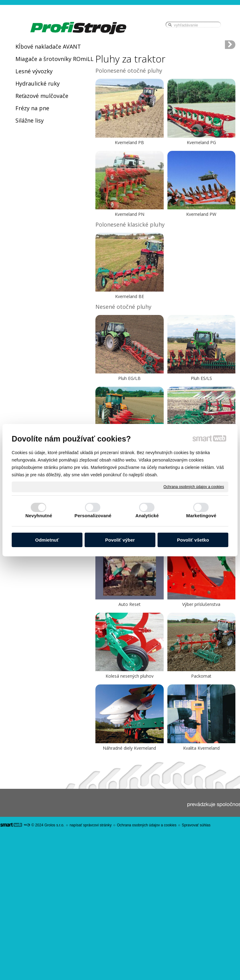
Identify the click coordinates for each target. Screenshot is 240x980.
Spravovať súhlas (196, 825)
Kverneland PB (129, 142)
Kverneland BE (130, 296)
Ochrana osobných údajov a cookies (194, 486)
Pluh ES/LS (201, 378)
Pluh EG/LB (129, 378)
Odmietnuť (47, 540)
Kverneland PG (201, 142)
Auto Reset (130, 604)
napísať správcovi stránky (91, 825)
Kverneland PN (130, 214)
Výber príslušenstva (201, 604)
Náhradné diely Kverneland (129, 748)
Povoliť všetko (193, 540)
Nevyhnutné (39, 516)
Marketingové (201, 516)
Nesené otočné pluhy (123, 307)
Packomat (201, 676)
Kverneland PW (201, 214)
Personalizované (93, 516)
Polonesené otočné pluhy (129, 71)
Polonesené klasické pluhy (130, 224)
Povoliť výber (120, 540)
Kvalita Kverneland (201, 748)
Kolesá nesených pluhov (130, 676)
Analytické (147, 516)
